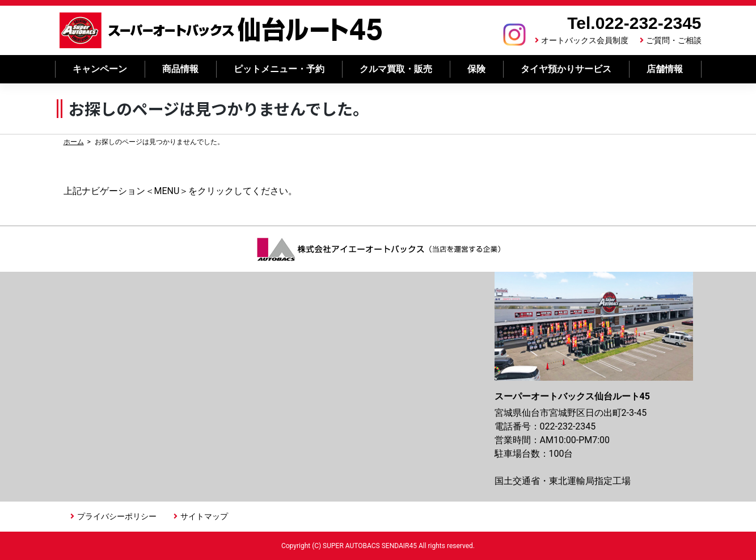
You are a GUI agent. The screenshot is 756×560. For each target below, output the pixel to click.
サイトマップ (204, 516)
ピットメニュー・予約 (279, 69)
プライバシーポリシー (117, 516)
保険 (476, 69)
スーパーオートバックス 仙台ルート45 (221, 30)
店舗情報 (665, 69)
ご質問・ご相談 (674, 40)
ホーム (74, 142)
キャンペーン (100, 69)
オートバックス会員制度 (585, 40)
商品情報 (180, 69)
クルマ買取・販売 (396, 69)
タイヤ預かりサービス (566, 69)
